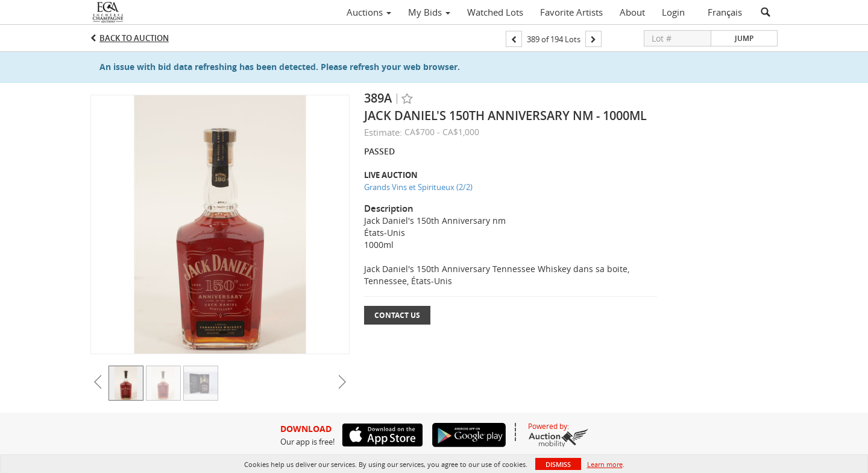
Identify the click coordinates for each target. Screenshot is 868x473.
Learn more (605, 464)
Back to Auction (134, 38)
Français (725, 12)
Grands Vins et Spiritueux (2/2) (418, 187)
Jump (744, 38)
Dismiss (558, 464)
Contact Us (397, 315)
